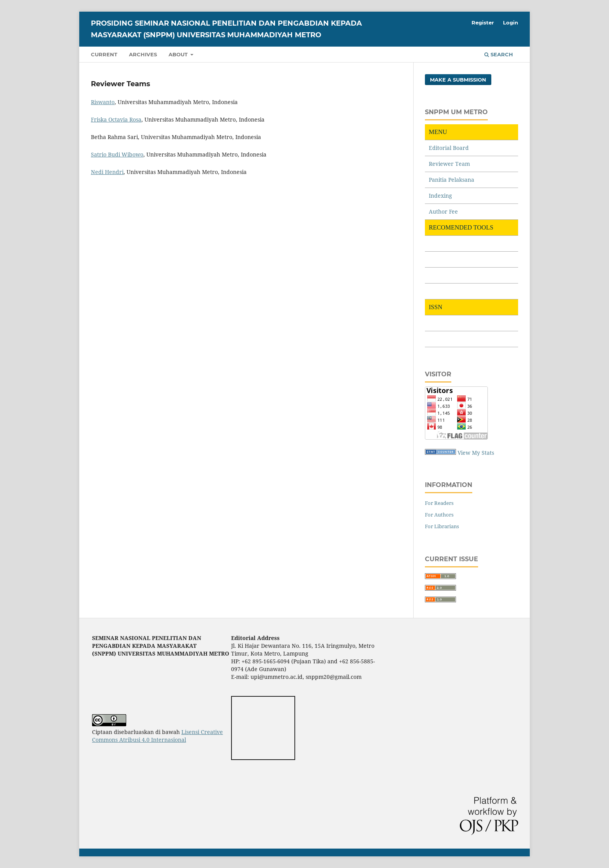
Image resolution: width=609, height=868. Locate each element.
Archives (143, 54)
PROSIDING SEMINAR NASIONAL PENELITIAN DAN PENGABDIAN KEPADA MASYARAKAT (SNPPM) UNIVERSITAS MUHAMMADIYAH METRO (226, 29)
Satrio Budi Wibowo (117, 154)
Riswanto (103, 102)
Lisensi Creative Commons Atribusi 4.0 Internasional (157, 736)
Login (511, 23)
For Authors (439, 515)
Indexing (440, 196)
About (179, 54)
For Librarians (442, 526)
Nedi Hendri (107, 172)
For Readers (439, 503)
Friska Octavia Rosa (116, 119)
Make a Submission (458, 80)
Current (104, 54)
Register (483, 23)
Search (499, 54)
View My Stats (476, 453)
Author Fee (443, 211)
